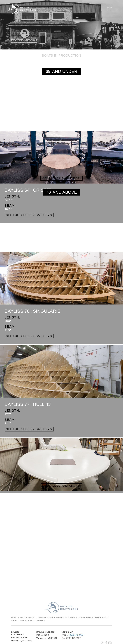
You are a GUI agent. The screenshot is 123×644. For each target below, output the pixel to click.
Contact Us (26, 620)
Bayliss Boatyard (66, 618)
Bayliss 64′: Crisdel (29, 232)
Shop (14, 620)
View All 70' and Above (61, 486)
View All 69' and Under (62, 178)
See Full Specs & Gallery (29, 256)
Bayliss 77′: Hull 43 (28, 446)
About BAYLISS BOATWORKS (92, 618)
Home (14, 618)
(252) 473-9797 (76, 635)
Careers (40, 620)
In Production (45, 618)
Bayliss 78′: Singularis (33, 353)
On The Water (27, 618)
